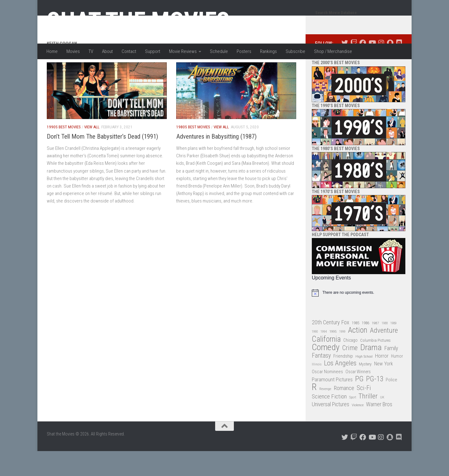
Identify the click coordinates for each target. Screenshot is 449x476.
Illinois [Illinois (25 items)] (317, 389)
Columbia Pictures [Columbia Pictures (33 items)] (375, 365)
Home (52, 51)
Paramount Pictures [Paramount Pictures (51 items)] (332, 404)
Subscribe (295, 51)
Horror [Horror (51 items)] (382, 381)
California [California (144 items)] (326, 364)
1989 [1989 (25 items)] (393, 348)
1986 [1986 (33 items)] (365, 348)
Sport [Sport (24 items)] (353, 422)
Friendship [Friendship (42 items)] (343, 381)
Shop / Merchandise (333, 51)
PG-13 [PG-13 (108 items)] (375, 404)
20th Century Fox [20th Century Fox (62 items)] (331, 347)
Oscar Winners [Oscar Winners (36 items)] (358, 397)
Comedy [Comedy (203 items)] (326, 372)
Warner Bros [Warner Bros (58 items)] (379, 429)
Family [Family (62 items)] (391, 373)
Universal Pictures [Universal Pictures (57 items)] (331, 429)
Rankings (268, 51)
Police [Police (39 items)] (391, 405)
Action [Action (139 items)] (358, 355)
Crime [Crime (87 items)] (350, 373)
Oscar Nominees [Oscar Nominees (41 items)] (327, 397)
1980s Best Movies (193, 152)
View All (92, 152)
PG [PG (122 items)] (359, 404)
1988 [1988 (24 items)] (385, 348)
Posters (244, 51)
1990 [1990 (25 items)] (315, 357)
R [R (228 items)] (314, 412)
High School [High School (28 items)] (364, 381)
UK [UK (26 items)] (382, 422)
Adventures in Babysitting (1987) (216, 161)
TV (91, 51)
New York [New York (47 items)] (384, 389)
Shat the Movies (138, 21)
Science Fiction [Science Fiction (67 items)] (329, 421)
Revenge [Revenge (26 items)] (325, 414)
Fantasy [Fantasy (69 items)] (321, 381)
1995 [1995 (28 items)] (333, 356)
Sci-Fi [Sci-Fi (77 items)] (364, 413)
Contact (129, 51)
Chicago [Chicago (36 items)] (350, 365)
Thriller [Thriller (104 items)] (368, 421)
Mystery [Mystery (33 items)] (365, 389)
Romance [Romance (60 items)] (344, 413)
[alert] (359, 318)
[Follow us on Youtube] (372, 68)
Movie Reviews (183, 51)
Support (153, 51)
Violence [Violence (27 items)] (358, 430)
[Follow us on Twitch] (354, 68)
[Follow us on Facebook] (363, 68)
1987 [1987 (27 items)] (375, 348)
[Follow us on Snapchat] (390, 68)
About (107, 51)
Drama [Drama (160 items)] (371, 372)
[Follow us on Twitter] (345, 68)
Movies (73, 51)
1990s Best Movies (64, 152)
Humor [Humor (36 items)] (397, 381)
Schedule (219, 51)
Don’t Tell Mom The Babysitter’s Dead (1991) (102, 161)
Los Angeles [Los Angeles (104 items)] (340, 388)
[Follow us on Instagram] (381, 68)
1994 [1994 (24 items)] (324, 357)
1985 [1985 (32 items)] (355, 348)
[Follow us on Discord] (399, 68)
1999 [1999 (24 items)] (342, 357)
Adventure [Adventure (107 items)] (384, 356)
